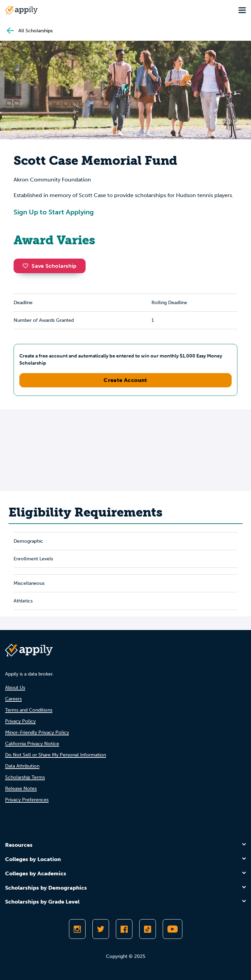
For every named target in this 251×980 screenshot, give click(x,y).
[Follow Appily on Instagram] (77, 929)
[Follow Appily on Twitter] (101, 929)
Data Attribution (22, 766)
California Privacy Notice (32, 744)
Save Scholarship (50, 266)
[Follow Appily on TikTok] (148, 929)
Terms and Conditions (29, 710)
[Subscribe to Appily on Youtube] (173, 929)
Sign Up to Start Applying (54, 212)
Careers (13, 699)
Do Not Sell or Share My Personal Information (56, 755)
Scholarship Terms (25, 777)
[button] (27, 266)
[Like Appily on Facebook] (124, 929)
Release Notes (21, 789)
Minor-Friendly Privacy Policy (37, 732)
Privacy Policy (20, 721)
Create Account (125, 380)
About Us (15, 688)
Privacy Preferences (27, 800)
